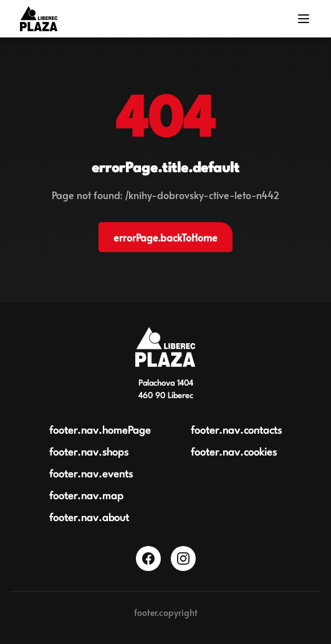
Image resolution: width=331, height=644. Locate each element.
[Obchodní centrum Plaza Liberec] (165, 347)
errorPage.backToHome (165, 237)
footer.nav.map (86, 496)
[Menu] (304, 19)
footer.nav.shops (89, 453)
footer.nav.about (89, 518)
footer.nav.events (91, 475)
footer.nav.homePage (100, 431)
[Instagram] (183, 559)
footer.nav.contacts (236, 431)
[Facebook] (148, 559)
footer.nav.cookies (234, 453)
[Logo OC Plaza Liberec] (39, 19)
